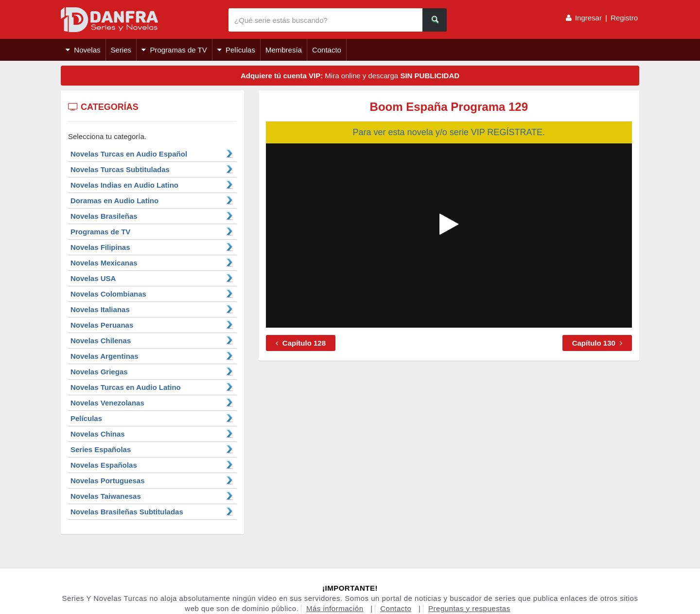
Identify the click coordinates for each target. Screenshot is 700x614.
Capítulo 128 (301, 343)
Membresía (284, 50)
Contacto (327, 50)
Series (121, 50)
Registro (624, 18)
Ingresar (588, 18)
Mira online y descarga (350, 76)
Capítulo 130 (597, 343)
